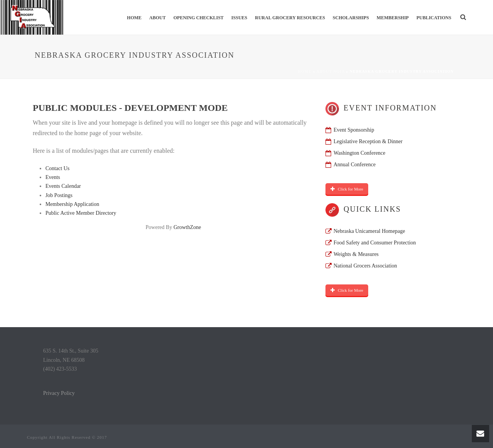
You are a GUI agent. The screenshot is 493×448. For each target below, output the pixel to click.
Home (134, 18)
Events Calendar (63, 186)
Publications (434, 18)
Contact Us (58, 168)
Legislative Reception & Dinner (368, 141)
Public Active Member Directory (81, 213)
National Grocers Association (365, 266)
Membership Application (72, 204)
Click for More (347, 189)
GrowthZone (187, 227)
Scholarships (351, 18)
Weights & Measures (356, 254)
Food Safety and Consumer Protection (375, 243)
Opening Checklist (198, 18)
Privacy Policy (59, 393)
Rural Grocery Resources (290, 18)
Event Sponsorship (354, 130)
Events (53, 177)
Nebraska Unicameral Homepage (369, 231)
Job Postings (59, 195)
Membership (393, 18)
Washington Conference (360, 153)
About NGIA (330, 71)
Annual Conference (355, 165)
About (158, 18)
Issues (239, 18)
